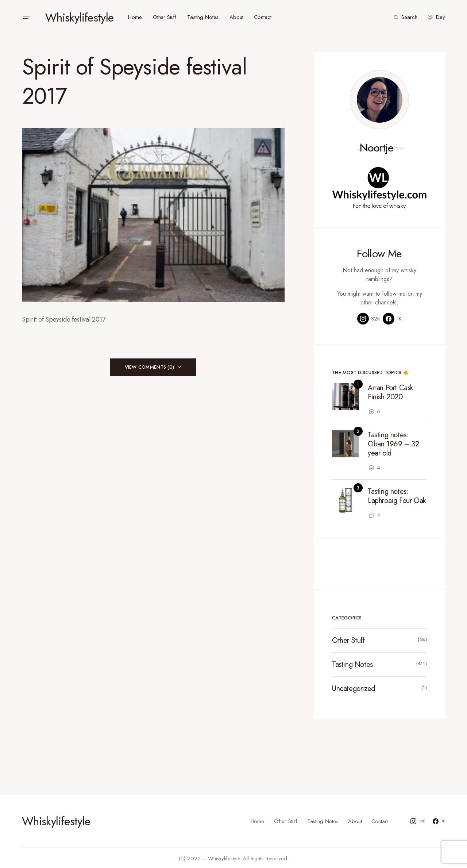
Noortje (377, 147)
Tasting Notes (352, 664)
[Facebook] (392, 318)
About (355, 820)
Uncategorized (354, 688)
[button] (26, 16)
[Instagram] (369, 318)
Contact (380, 820)
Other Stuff (348, 640)
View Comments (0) (149, 366)
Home (257, 820)
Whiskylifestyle (79, 16)
